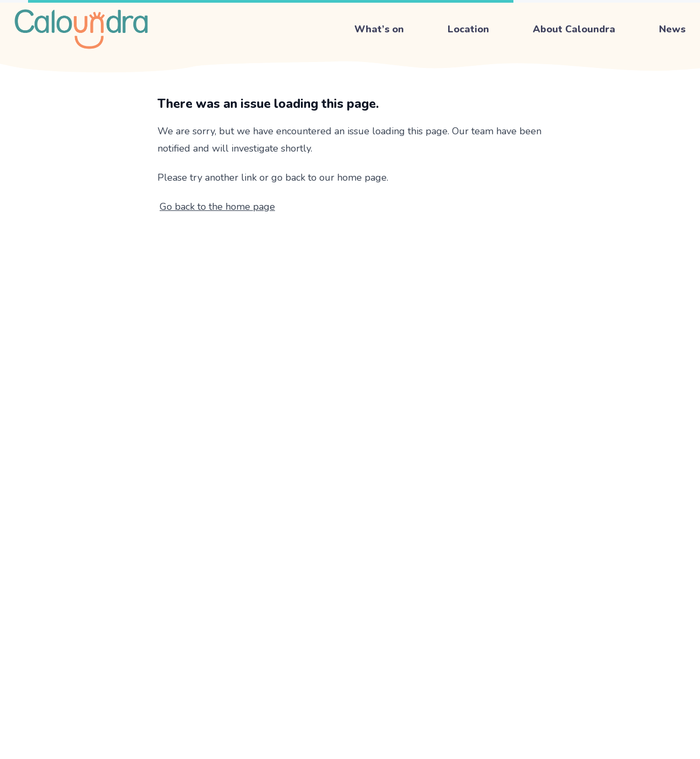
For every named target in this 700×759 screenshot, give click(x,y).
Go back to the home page (217, 207)
